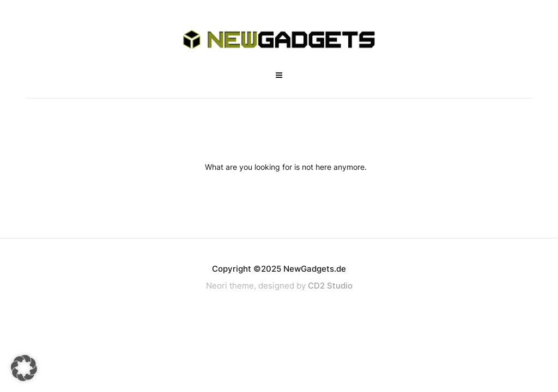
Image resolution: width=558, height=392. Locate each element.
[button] (24, 368)
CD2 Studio (330, 286)
